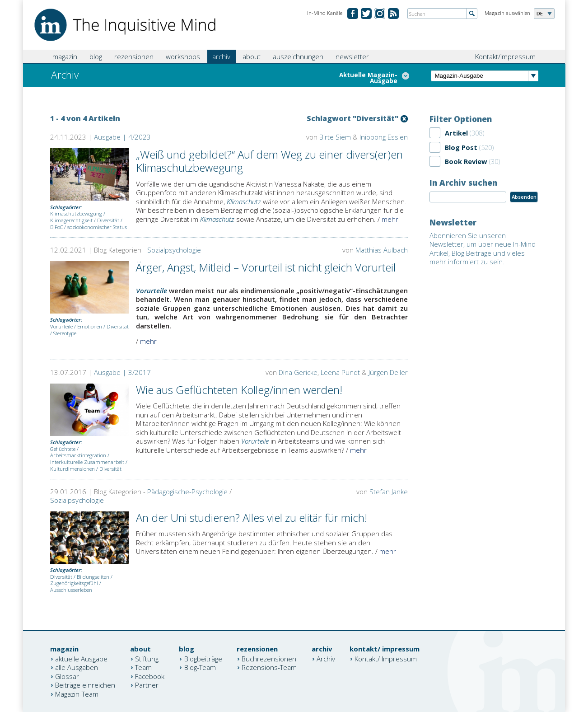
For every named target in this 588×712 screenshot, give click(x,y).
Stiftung (147, 658)
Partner (147, 685)
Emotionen (90, 326)
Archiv (326, 658)
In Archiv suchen (463, 183)
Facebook (150, 676)
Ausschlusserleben (71, 590)
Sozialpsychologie (174, 250)
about (252, 56)
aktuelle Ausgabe (81, 658)
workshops (183, 56)
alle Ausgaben (77, 667)
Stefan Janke (389, 492)
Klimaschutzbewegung (76, 213)
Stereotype (65, 333)
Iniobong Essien (384, 137)
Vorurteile (61, 326)
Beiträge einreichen (85, 685)
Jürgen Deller (388, 372)
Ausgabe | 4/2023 (122, 137)
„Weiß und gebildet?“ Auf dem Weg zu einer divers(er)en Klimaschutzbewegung (269, 161)
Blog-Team (200, 667)
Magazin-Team (77, 693)
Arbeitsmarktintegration (78, 455)
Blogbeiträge (203, 658)
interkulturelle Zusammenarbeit (87, 462)
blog (96, 56)
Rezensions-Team (269, 667)
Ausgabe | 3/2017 (122, 372)
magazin (65, 56)
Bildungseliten (93, 577)
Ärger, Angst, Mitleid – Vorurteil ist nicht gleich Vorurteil (266, 267)
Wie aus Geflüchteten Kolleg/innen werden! (239, 390)
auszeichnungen (298, 56)
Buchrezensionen (269, 658)
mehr (390, 219)
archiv (221, 56)
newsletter (352, 56)
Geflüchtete (63, 449)
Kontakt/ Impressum (386, 658)
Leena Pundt (340, 372)
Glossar (67, 676)
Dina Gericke (298, 372)
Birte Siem (335, 137)
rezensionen (134, 56)
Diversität (108, 220)
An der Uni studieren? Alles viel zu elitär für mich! (252, 518)
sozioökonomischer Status (97, 227)
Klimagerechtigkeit (71, 220)
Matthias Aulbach (382, 250)
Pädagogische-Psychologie (187, 492)
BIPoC (56, 227)
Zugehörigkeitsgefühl (74, 583)
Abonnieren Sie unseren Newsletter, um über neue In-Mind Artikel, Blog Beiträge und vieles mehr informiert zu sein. (483, 249)
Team (143, 667)
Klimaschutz (244, 201)
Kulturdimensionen (72, 469)
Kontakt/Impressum (505, 56)
